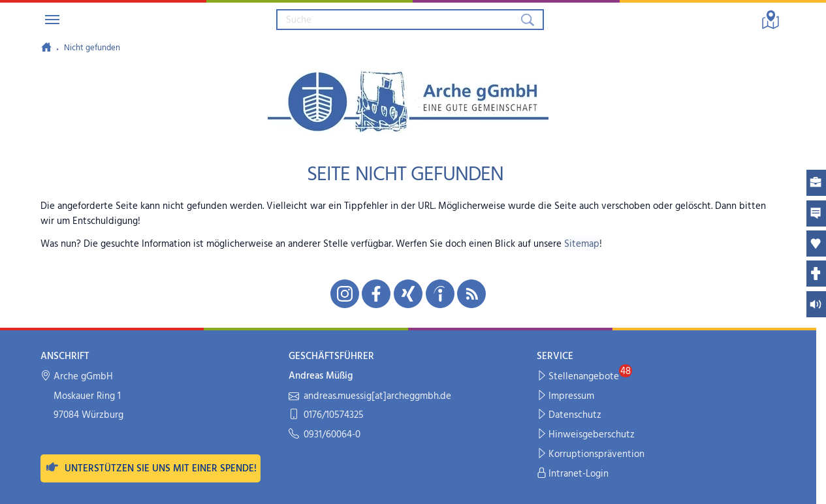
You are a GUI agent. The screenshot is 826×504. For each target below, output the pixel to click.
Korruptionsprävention (591, 455)
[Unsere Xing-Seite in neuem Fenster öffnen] (408, 294)
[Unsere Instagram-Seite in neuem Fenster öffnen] (345, 294)
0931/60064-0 (325, 435)
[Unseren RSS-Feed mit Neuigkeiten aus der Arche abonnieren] (471, 294)
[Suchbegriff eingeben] (398, 20)
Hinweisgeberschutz (586, 435)
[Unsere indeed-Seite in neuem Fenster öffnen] (440, 294)
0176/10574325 (326, 416)
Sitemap (582, 244)
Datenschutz (569, 416)
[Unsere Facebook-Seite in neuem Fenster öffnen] (376, 294)
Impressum (566, 397)
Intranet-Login (573, 474)
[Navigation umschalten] (52, 20)
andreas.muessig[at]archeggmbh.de (370, 397)
